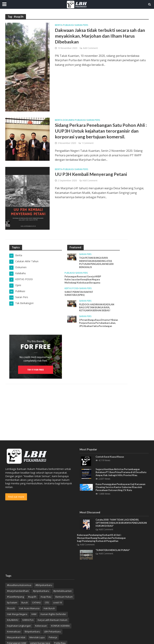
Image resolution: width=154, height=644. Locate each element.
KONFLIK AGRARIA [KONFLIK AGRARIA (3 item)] (60, 626)
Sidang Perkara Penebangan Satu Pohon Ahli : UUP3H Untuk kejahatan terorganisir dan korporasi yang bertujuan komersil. (101, 131)
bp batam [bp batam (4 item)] (12, 603)
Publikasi (68, 25)
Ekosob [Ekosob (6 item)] (11, 609)
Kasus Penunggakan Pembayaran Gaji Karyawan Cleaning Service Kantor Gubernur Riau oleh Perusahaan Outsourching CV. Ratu (122, 487)
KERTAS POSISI (71, 289)
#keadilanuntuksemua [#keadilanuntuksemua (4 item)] (19, 586)
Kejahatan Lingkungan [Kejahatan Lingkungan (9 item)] (19, 626)
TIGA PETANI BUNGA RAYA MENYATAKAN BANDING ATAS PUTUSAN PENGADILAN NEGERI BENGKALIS (97, 262)
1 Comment (88, 143)
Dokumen (68, 120)
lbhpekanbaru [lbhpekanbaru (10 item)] (32, 632)
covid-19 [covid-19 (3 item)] (57, 603)
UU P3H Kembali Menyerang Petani (91, 174)
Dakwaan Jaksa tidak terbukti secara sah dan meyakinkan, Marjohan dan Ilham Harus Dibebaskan (101, 36)
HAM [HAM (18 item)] (34, 615)
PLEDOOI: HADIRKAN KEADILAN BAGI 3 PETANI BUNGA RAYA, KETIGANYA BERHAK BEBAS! (97, 308)
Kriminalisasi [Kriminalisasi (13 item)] (14, 632)
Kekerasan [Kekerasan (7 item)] (41, 626)
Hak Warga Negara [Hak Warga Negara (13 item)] (17, 615)
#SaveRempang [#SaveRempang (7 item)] (15, 597)
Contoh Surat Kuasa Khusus (111, 457)
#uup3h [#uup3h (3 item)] (32, 597)
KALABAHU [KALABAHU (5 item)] (13, 620)
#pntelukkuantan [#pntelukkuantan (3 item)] (63, 591)
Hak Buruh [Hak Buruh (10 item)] (49, 609)
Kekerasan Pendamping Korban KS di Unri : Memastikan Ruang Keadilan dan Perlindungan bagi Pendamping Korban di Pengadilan (103, 538)
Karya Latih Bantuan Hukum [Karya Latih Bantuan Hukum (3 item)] (53, 620)
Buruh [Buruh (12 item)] (25, 603)
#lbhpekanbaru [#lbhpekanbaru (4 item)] (44, 586)
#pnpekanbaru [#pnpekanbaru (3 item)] (41, 591)
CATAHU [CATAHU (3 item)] (36, 603)
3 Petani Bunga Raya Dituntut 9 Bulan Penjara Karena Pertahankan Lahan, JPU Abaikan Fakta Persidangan (98, 325)
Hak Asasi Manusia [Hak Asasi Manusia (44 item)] (29, 609)
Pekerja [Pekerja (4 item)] (53, 638)
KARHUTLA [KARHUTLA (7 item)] (28, 620)
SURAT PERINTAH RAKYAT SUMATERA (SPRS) (79, 294)
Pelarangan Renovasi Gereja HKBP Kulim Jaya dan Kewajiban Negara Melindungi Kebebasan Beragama (84, 280)
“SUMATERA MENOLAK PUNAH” (113, 551)
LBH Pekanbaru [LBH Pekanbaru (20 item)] (52, 632)
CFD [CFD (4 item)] (47, 603)
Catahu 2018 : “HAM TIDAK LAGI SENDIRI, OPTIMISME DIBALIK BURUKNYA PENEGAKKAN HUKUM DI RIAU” (121, 523)
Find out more (16, 497)
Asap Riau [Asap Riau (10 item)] (46, 597)
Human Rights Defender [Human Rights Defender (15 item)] (53, 615)
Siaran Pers (81, 25)
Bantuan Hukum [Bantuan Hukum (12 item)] (64, 597)
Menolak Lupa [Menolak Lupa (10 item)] (37, 638)
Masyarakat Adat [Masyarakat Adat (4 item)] (16, 638)
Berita (58, 25)
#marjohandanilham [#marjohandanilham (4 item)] (18, 591)
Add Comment (90, 48)
